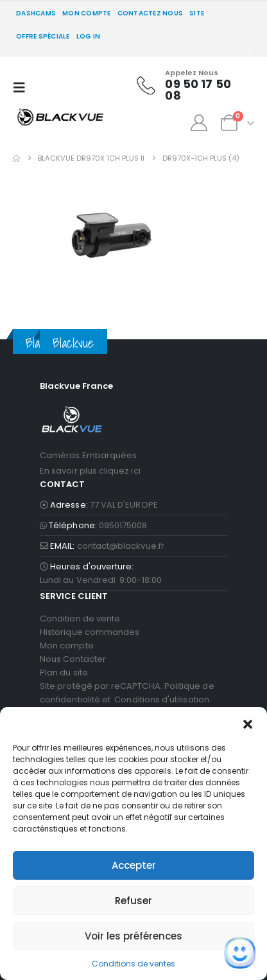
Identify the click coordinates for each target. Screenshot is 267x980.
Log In (89, 36)
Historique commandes (90, 632)
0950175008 (123, 525)
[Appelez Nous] (188, 85)
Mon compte (87, 13)
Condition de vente (80, 619)
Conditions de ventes (133, 964)
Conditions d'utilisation (162, 699)
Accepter (134, 865)
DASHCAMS (36, 13)
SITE (197, 13)
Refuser (133, 901)
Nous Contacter (73, 659)
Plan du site (64, 673)
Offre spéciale (43, 36)
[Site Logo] (60, 117)
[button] (248, 723)
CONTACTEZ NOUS (151, 13)
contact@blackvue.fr (121, 546)
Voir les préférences (133, 936)
